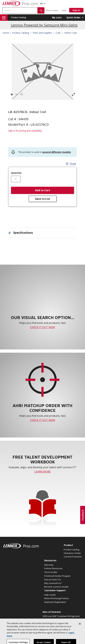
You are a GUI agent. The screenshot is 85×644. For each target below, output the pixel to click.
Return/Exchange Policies (57, 598)
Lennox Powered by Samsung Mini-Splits (44, 25)
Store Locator (52, 10)
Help (64, 10)
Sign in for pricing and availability (25, 131)
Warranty (49, 565)
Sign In (76, 10)
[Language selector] (41, 4)
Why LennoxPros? (53, 583)
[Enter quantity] (16, 179)
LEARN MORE (42, 472)
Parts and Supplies (42, 33)
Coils (58, 33)
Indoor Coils (71, 33)
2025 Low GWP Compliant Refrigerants (61, 616)
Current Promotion (73, 557)
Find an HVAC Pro (53, 580)
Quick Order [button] (73, 17)
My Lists (57, 17)
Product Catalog (19, 17)
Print (71, 164)
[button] (41, 10)
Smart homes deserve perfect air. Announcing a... (59, 621)
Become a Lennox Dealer (56, 587)
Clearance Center (72, 553)
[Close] (80, 628)
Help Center (50, 595)
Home (6, 33)
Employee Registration (55, 602)
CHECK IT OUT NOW (43, 327)
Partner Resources (53, 568)
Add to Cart (42, 190)
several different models (56, 152)
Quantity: (16, 173)
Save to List (43, 199)
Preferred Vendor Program (57, 576)
